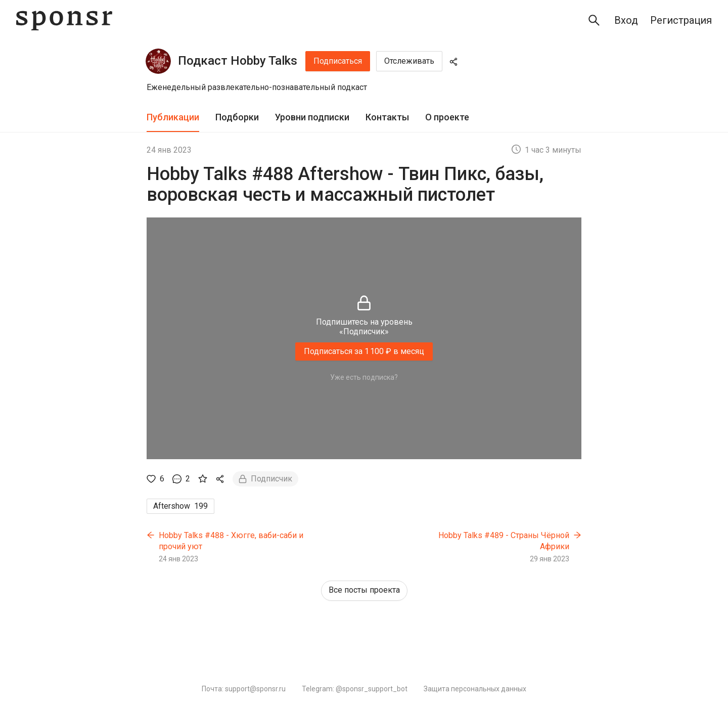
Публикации (173, 117)
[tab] (173, 118)
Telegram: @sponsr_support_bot (355, 689)
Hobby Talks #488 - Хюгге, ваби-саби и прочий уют (231, 541)
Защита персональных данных (475, 689)
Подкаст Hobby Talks (238, 61)
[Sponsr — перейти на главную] (64, 20)
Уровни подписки (312, 117)
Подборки (237, 117)
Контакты (387, 117)
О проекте (447, 117)
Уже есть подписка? (364, 377)
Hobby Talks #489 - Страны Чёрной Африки (504, 541)
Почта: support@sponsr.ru (244, 689)
